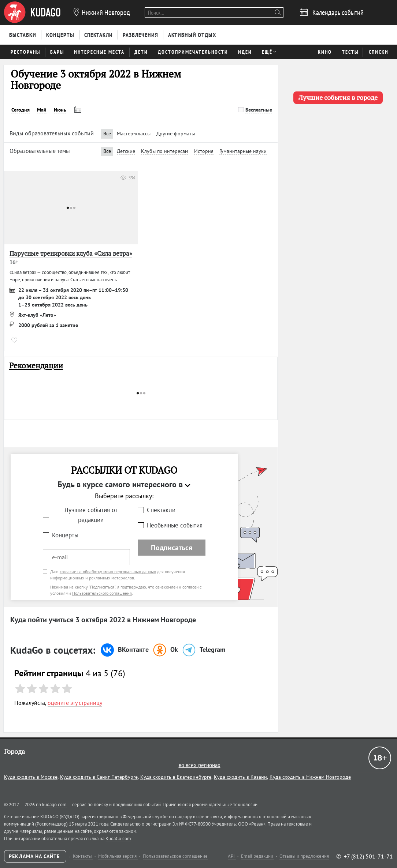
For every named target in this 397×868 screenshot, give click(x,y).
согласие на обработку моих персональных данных (108, 572)
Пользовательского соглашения (102, 593)
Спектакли (161, 510)
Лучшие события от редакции (91, 515)
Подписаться (172, 548)
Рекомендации (36, 366)
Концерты (65, 535)
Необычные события (175, 525)
